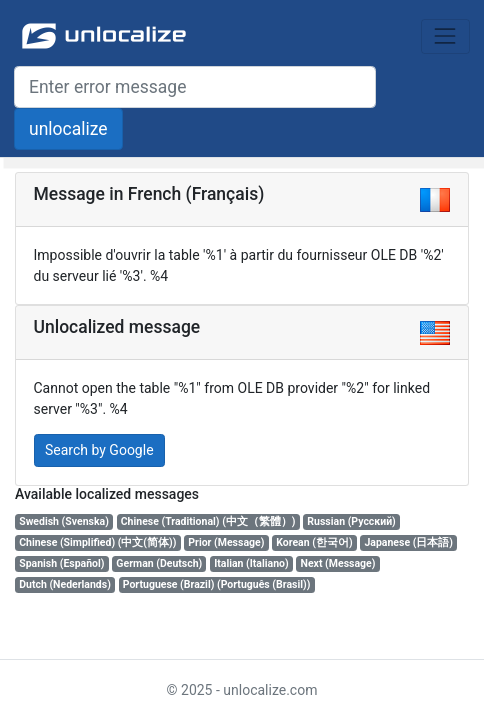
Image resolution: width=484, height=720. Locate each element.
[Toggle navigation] (445, 36)
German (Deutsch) (159, 563)
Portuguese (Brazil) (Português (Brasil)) (217, 584)
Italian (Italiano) (251, 563)
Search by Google (99, 450)
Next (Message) (338, 563)
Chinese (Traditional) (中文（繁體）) (208, 521)
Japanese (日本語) (408, 542)
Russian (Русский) (351, 521)
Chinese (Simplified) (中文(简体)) (97, 542)
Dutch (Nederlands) (65, 584)
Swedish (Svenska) (64, 521)
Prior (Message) (226, 542)
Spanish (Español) (61, 563)
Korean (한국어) (314, 542)
